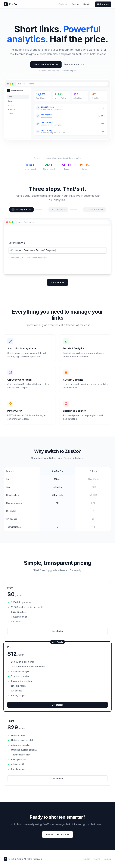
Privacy (87, 859)
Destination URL (17, 243)
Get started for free (46, 64)
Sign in (87, 4)
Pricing (75, 4)
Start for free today (57, 834)
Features (63, 4)
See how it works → (74, 64)
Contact (108, 859)
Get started (103, 4)
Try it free (57, 282)
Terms (97, 859)
